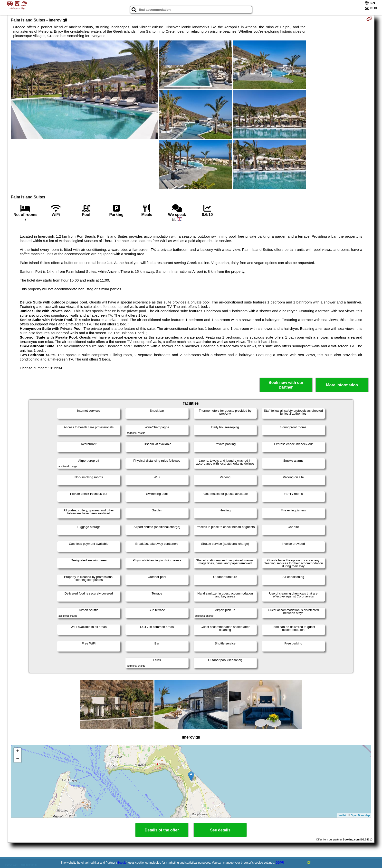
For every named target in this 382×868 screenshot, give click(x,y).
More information (342, 385)
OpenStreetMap (360, 815)
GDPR (280, 863)
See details (220, 830)
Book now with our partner (286, 385)
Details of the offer (162, 830)
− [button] (18, 759)
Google (122, 863)
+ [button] (18, 751)
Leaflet (342, 815)
